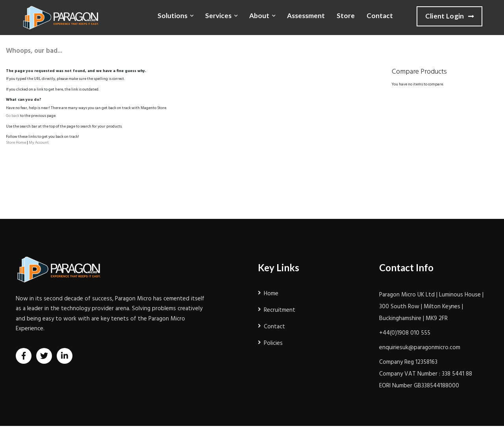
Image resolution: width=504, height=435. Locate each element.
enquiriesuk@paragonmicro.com (420, 348)
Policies (273, 343)
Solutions (172, 16)
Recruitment (280, 310)
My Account (39, 143)
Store (346, 16)
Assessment (306, 16)
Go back (13, 116)
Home (271, 294)
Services (218, 16)
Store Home (16, 143)
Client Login (449, 17)
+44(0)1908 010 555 (405, 333)
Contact (380, 16)
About (259, 16)
